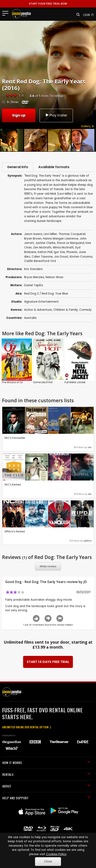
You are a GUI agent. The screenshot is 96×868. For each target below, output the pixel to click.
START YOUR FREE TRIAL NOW (48, 4)
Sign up (19, 115)
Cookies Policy (56, 854)
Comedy (85, 310)
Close (48, 861)
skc (90, 448)
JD (85, 582)
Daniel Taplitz (34, 286)
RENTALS (46, 775)
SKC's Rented (13, 485)
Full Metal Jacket (75, 382)
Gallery (87, 126)
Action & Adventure (38, 310)
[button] (77, 15)
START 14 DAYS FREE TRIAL (48, 662)
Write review (48, 567)
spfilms (88, 541)
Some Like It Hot (43, 382)
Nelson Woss (54, 278)
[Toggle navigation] (7, 13)
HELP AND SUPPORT (46, 798)
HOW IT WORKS (46, 763)
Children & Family (66, 310)
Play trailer (56, 115)
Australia (30, 318)
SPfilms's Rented (15, 532)
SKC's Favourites (15, 438)
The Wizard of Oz (12, 382)
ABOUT (46, 786)
